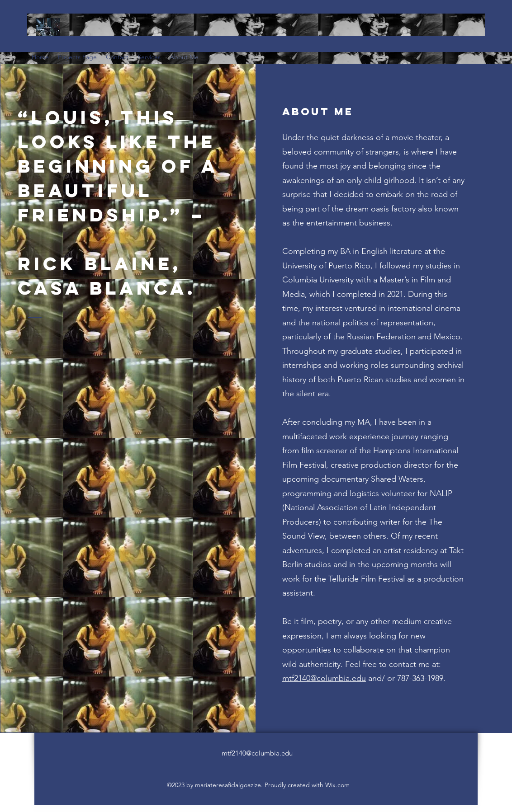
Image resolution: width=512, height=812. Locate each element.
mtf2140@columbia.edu (324, 678)
